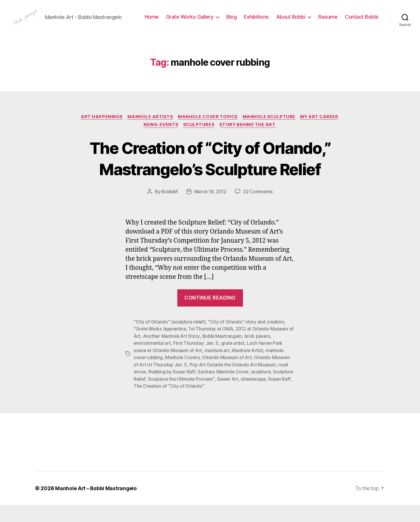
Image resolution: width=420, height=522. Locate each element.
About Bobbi (331, 21)
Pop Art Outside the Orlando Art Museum (234, 382)
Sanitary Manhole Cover (224, 389)
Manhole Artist (250, 368)
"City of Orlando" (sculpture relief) (170, 340)
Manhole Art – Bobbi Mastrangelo (97, 506)
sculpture (261, 389)
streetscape (278, 396)
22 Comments (259, 210)
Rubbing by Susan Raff (172, 389)
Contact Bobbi (362, 30)
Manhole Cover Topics (208, 135)
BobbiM (169, 210)
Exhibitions (297, 21)
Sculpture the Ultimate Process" (204, 396)
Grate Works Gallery (230, 21)
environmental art (153, 361)
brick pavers (265, 354)
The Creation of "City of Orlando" (194, 403)
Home (192, 21)
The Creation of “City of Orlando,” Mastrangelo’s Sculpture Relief (210, 177)
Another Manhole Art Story (177, 354)
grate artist (234, 361)
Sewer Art (251, 396)
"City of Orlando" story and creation (248, 340)
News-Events (160, 144)
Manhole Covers (183, 375)
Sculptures (199, 144)
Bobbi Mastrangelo (229, 354)
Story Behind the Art (249, 144)
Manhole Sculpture (271, 135)
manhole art (218, 368)
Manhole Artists (149, 135)
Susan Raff (145, 403)
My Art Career (323, 135)
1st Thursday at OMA (213, 347)
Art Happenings (99, 135)
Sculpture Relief (150, 396)
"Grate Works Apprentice (161, 347)
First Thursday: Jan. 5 (197, 361)
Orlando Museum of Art (229, 375)
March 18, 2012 (210, 210)
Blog (272, 21)
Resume (369, 21)
